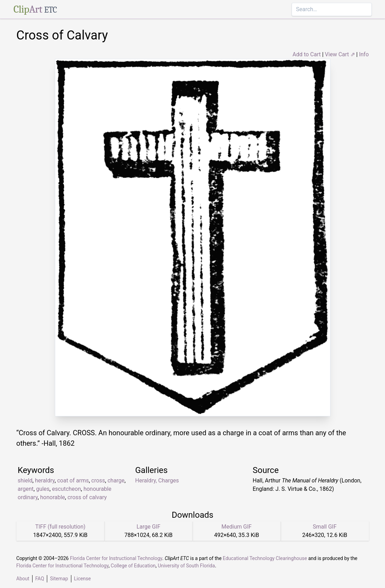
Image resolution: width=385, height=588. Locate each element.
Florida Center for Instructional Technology (116, 558)
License (83, 579)
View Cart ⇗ (340, 54)
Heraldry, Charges (157, 481)
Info (364, 54)
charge (116, 481)
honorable (53, 497)
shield (25, 481)
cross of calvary (87, 497)
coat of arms (73, 481)
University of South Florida (186, 566)
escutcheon (67, 489)
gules (43, 489)
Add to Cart (306, 54)
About (23, 579)
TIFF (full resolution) (60, 527)
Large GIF (148, 527)
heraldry (45, 481)
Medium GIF (236, 527)
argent (26, 489)
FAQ (40, 579)
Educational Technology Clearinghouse (265, 558)
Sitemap (59, 579)
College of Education (133, 566)
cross (98, 481)
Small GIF (325, 527)
